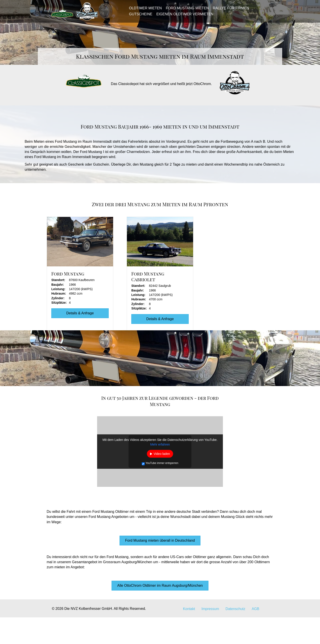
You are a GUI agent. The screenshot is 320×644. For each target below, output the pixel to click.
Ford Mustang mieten (186, 10)
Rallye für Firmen (229, 10)
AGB (256, 635)
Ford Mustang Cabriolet (148, 303)
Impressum (210, 635)
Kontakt (189, 635)
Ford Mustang (68, 300)
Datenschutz (235, 635)
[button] (160, 567)
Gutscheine (139, 16)
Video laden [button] (162, 480)
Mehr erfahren (160, 471)
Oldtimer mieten (144, 10)
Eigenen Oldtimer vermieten (183, 16)
